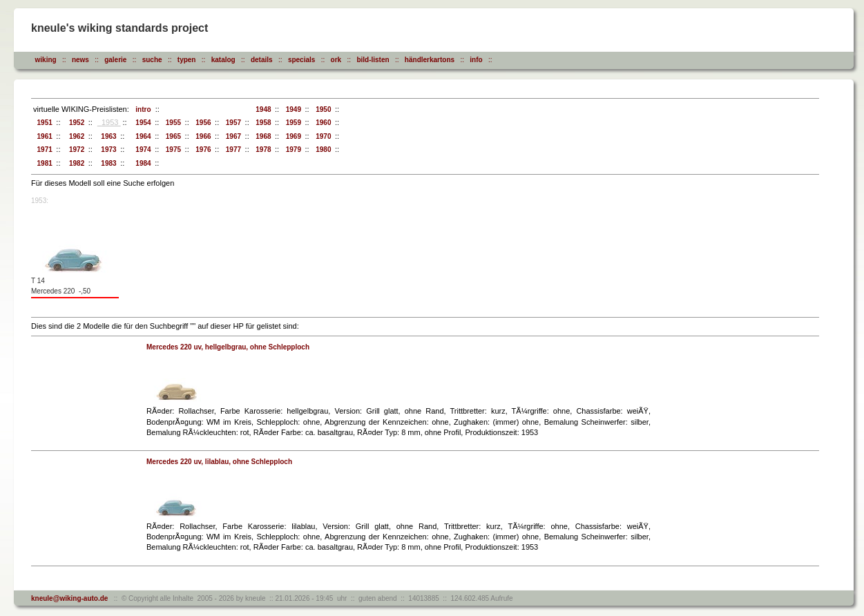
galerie (115, 60)
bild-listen (373, 60)
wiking (46, 60)
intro (142, 109)
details (262, 60)
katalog (223, 60)
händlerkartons (430, 60)
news (80, 60)
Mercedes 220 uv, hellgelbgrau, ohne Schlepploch (228, 347)
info (476, 60)
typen (187, 60)
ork (336, 60)
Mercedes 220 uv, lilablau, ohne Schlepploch (219, 462)
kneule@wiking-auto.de (69, 598)
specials (301, 60)
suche (152, 60)
